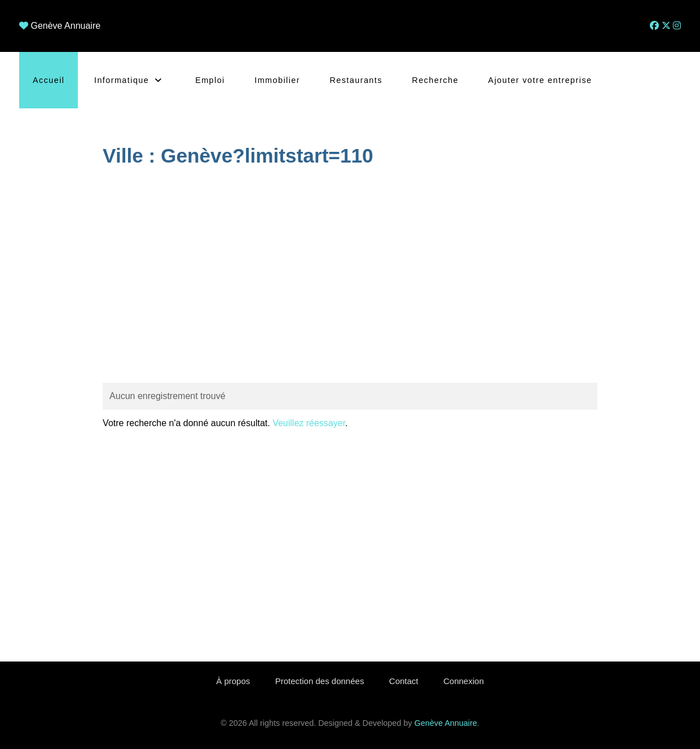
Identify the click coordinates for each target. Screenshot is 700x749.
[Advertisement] (350, 277)
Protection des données (320, 681)
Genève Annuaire (65, 26)
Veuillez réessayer (309, 423)
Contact (404, 681)
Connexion (464, 681)
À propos (233, 681)
